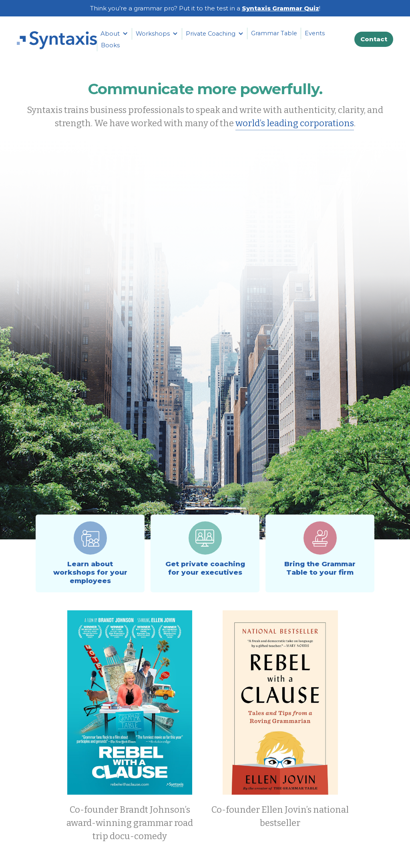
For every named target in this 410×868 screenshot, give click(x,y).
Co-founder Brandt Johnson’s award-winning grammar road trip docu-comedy (130, 823)
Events (315, 33)
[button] (114, 34)
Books (110, 45)
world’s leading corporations (295, 123)
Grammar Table (274, 33)
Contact (374, 39)
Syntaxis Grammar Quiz (280, 8)
